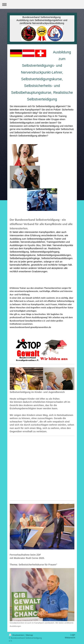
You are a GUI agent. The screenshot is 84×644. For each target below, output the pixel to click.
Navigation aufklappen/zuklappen (42, 4)
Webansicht (70, 638)
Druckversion (17, 635)
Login (73, 635)
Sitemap (29, 635)
